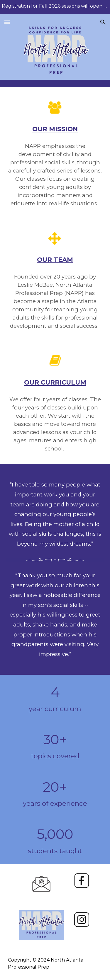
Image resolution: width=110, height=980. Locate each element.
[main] (55, 129)
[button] (7, 22)
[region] (55, 7)
